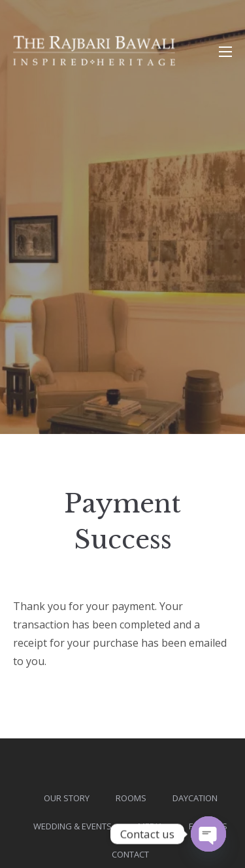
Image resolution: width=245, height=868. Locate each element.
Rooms (131, 798)
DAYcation (195, 798)
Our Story (67, 798)
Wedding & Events (73, 826)
